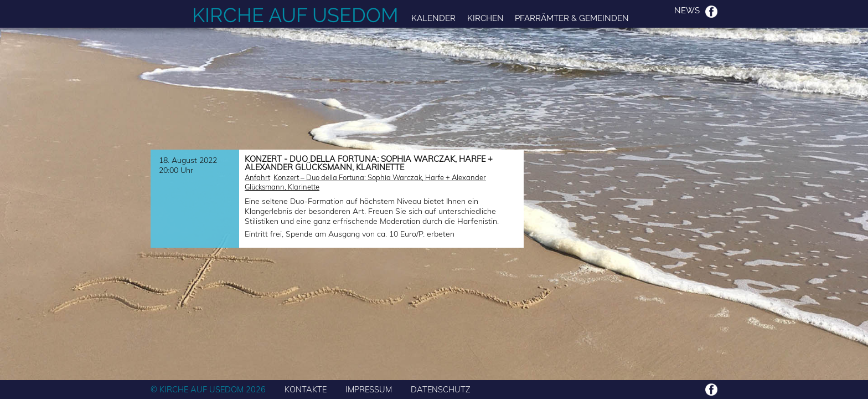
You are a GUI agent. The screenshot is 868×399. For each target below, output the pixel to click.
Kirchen (485, 18)
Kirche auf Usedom (295, 15)
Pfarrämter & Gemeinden (572, 18)
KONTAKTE (306, 389)
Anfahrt (257, 177)
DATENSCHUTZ (441, 389)
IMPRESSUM (369, 389)
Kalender (433, 18)
